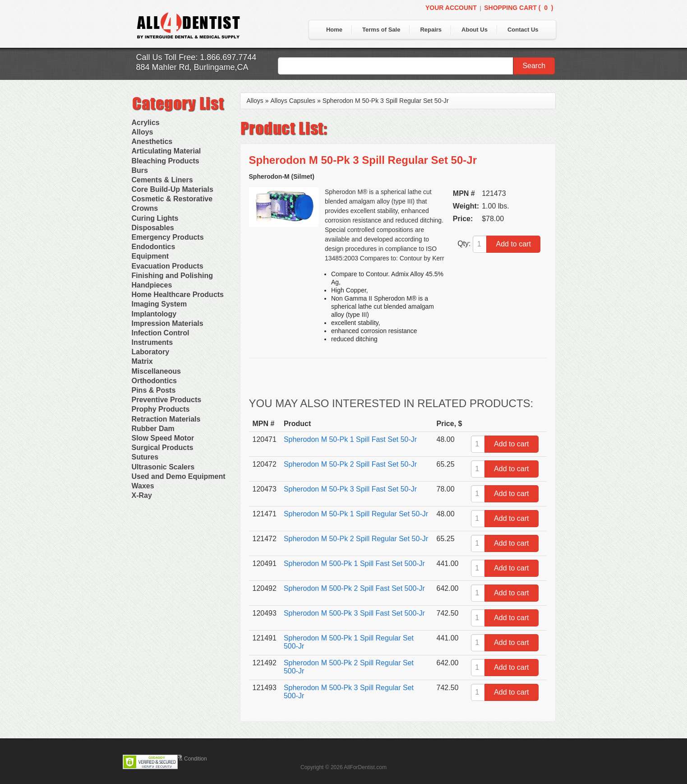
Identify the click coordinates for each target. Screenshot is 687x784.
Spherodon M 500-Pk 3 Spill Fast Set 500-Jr (354, 613)
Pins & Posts (154, 390)
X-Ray (142, 495)
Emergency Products (168, 237)
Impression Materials (168, 323)
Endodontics (154, 247)
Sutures (145, 457)
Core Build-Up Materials (173, 189)
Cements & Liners (162, 180)
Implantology (154, 314)
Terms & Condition (185, 759)
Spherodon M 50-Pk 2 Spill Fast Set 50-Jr (350, 464)
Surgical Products (163, 448)
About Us (475, 30)
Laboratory (151, 352)
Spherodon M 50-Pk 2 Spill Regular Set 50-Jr (356, 539)
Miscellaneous (156, 371)
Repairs (431, 30)
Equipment (150, 256)
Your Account (451, 8)
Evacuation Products (168, 266)
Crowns (145, 208)
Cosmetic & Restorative (172, 199)
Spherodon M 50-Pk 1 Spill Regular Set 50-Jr (356, 514)
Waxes (143, 486)
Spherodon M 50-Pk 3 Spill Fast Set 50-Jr (350, 489)
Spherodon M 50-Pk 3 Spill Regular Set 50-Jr (386, 101)
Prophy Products (161, 409)
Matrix (142, 361)
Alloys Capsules (293, 101)
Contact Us (523, 30)
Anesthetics (152, 141)
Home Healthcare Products (178, 295)
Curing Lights (155, 218)
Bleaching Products (166, 161)
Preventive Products (167, 400)
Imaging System (159, 304)
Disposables (153, 228)
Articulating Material (166, 151)
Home (334, 30)
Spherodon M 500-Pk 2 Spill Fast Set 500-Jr (354, 588)
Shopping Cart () (519, 8)
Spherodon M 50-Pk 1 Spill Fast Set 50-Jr (350, 439)
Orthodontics (154, 381)
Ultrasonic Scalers (163, 467)
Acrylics (146, 123)
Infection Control (161, 333)
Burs (140, 170)
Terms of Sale (381, 30)
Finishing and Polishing (172, 276)
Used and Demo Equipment (179, 476)
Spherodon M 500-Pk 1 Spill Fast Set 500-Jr (354, 564)
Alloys (143, 132)
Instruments (152, 342)
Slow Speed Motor (163, 438)
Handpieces (152, 285)
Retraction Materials (166, 419)
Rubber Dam (153, 429)
